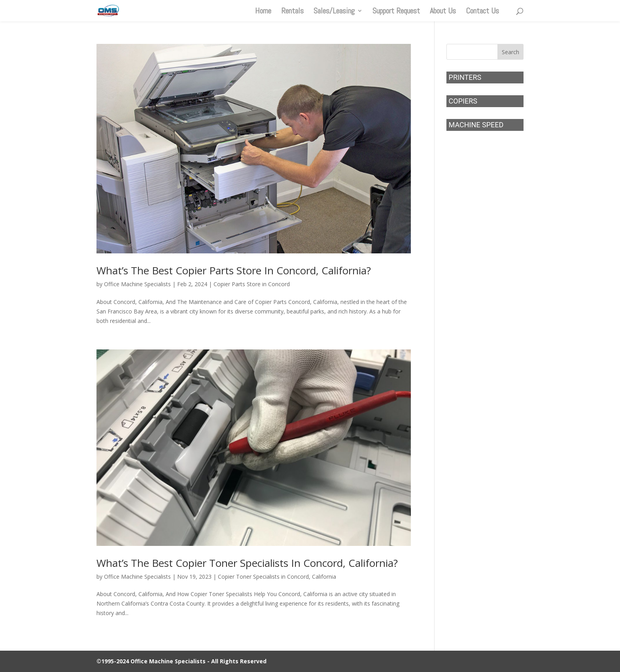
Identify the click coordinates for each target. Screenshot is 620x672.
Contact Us (482, 12)
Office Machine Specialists (137, 284)
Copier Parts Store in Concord (252, 284)
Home (263, 12)
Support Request (396, 12)
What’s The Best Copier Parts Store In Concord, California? (234, 270)
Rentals (292, 12)
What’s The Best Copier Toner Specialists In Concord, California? (247, 563)
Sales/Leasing (334, 12)
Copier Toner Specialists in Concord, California (277, 577)
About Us (443, 12)
